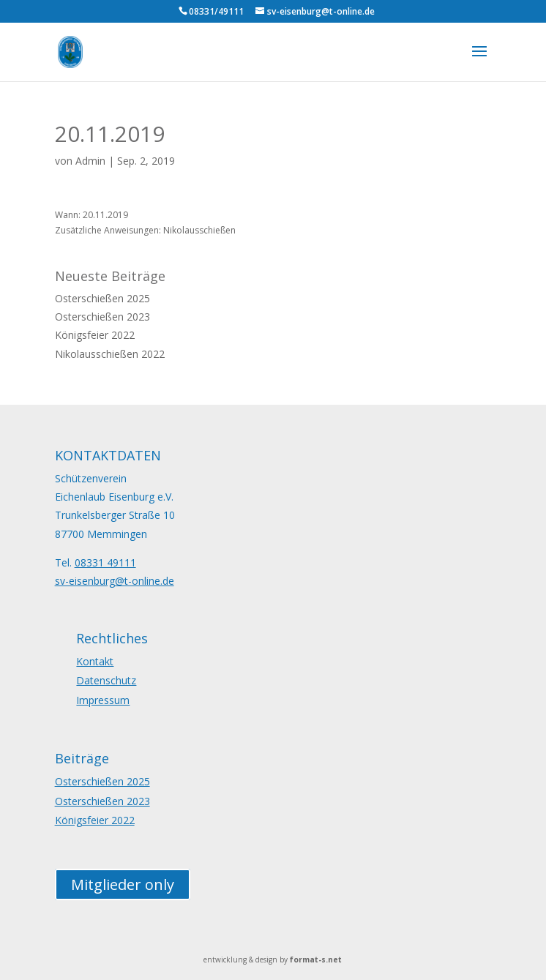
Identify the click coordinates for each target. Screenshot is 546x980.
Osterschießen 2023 (102, 317)
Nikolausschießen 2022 (110, 354)
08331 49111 (105, 562)
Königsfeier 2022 (95, 335)
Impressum (103, 700)
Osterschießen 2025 (102, 298)
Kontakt (95, 661)
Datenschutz (106, 680)
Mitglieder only (123, 884)
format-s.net (316, 960)
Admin (90, 161)
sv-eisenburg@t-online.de (115, 581)
